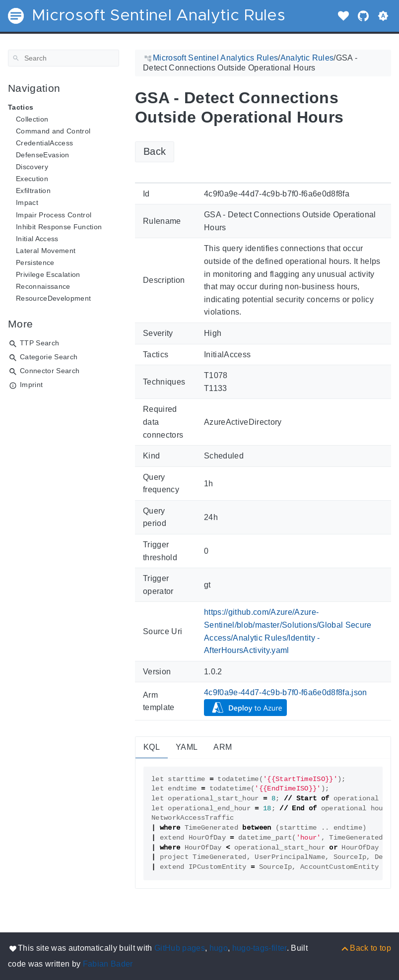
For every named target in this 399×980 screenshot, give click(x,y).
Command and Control (53, 131)
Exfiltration (33, 191)
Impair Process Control (54, 215)
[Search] (64, 58)
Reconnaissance (43, 286)
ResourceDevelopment (53, 298)
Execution (32, 179)
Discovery (32, 167)
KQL (152, 747)
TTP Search (39, 343)
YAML (187, 747)
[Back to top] (366, 948)
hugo (219, 948)
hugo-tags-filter (260, 948)
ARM (223, 747)
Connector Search (50, 371)
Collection (32, 119)
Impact (27, 202)
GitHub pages (180, 948)
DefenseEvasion (43, 155)
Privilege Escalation (48, 274)
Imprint (31, 385)
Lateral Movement (46, 251)
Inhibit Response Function (59, 227)
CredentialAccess (44, 143)
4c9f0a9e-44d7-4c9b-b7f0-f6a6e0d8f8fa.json (286, 692)
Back (155, 151)
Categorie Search (49, 357)
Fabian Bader (108, 964)
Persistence (35, 262)
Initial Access (37, 239)
